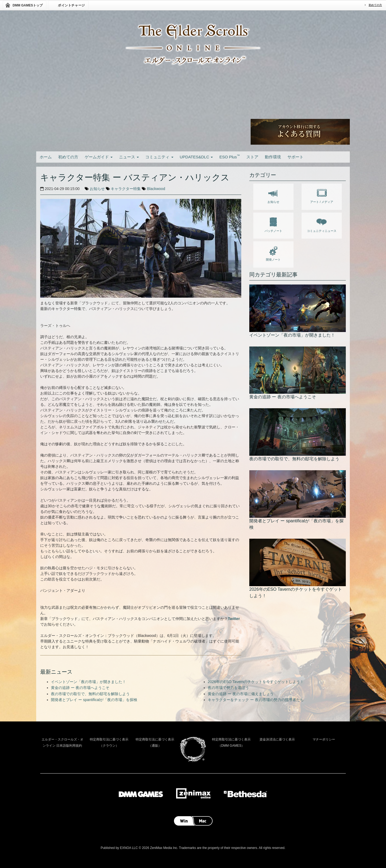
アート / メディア (322, 195)
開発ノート (273, 253)
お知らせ (97, 189)
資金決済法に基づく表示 (277, 739)
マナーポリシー (324, 739)
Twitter (234, 619)
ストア (252, 157)
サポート (295, 157)
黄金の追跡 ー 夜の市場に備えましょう (241, 694)
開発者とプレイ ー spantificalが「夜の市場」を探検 (94, 700)
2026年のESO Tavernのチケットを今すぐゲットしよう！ (256, 682)
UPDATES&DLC (196, 157)
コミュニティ (159, 157)
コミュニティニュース (322, 224)
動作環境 (273, 157)
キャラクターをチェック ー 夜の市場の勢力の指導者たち (256, 700)
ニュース (129, 157)
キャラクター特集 (126, 189)
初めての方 (375, 5)
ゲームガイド (99, 157)
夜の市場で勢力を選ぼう (228, 688)
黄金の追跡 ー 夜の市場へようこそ (80, 688)
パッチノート (273, 224)
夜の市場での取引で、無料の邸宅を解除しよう (90, 694)
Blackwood (156, 189)
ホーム (46, 157)
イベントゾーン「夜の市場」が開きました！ (88, 682)
